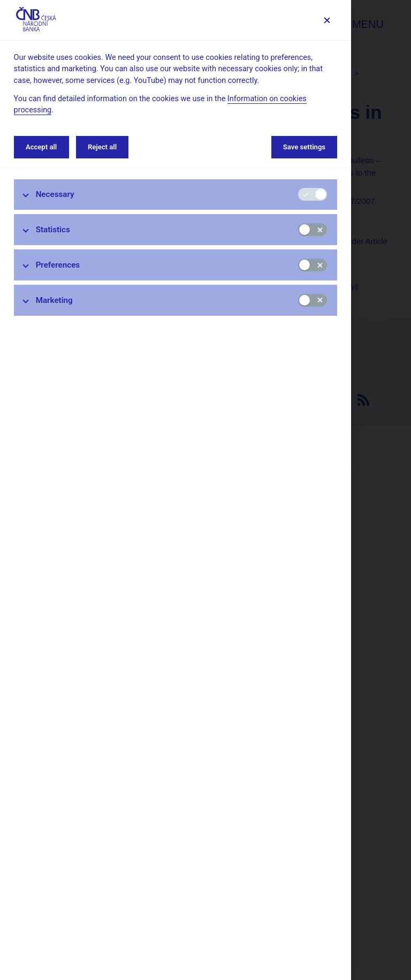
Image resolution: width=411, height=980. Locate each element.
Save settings (304, 147)
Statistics (53, 230)
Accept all (41, 147)
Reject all (102, 147)
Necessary (55, 194)
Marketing (54, 300)
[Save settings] (327, 20)
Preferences (58, 265)
